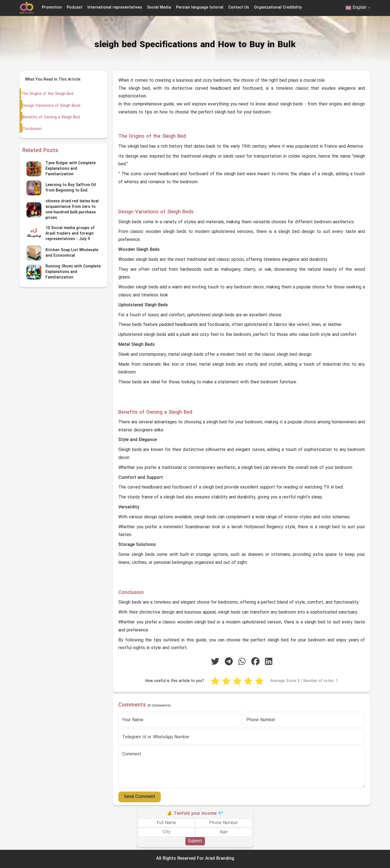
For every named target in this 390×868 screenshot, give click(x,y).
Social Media (159, 8)
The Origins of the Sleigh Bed (47, 94)
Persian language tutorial (200, 8)
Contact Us (239, 8)
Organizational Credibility (278, 8)
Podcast (75, 8)
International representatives (115, 8)
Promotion (52, 8)
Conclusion (32, 129)
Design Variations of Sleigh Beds (51, 106)
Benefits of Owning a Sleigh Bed (51, 117)
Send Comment (140, 797)
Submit (195, 841)
